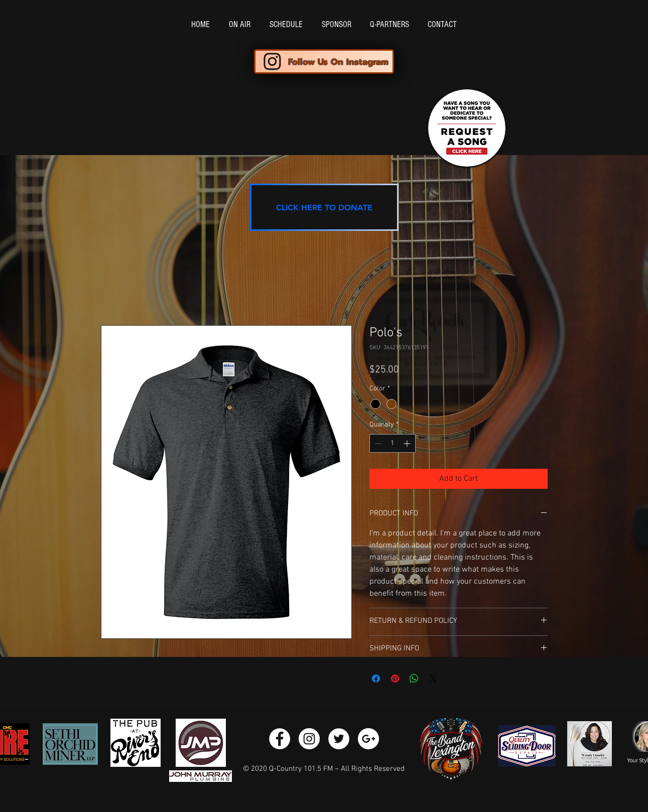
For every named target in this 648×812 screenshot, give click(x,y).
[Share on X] (433, 679)
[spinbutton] (393, 443)
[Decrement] (377, 443)
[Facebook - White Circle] (280, 739)
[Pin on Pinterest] (395, 679)
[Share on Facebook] (376, 679)
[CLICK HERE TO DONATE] (324, 207)
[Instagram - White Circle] (309, 739)
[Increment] (408, 443)
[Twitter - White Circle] (339, 739)
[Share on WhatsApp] (414, 679)
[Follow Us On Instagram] (324, 61)
